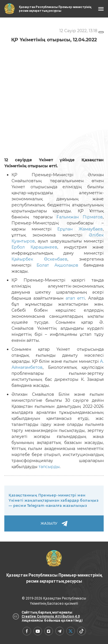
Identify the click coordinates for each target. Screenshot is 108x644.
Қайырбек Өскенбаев (39, 259)
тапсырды (49, 467)
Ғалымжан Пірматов (80, 217)
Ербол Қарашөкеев (34, 247)
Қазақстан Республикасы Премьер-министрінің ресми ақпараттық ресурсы (54, 567)
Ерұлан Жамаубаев (80, 229)
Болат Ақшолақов (57, 265)
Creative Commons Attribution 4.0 (51, 616)
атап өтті (75, 298)
